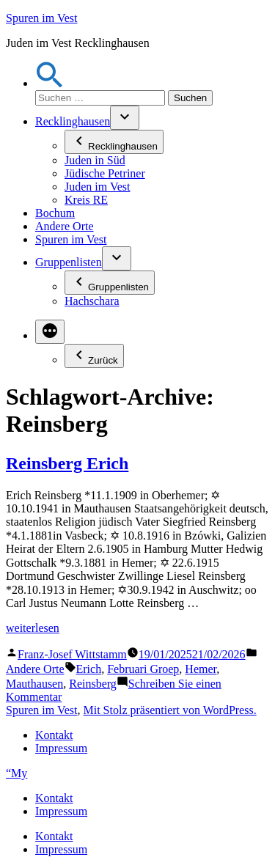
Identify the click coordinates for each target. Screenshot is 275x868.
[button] (50, 83)
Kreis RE (86, 200)
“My (16, 773)
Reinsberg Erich (67, 463)
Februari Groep (143, 669)
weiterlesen (33, 628)
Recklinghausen (73, 121)
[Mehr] (50, 332)
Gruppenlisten (69, 262)
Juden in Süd (95, 160)
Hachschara (92, 301)
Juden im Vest (97, 187)
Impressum (61, 748)
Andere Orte (65, 226)
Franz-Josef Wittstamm (72, 654)
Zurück (94, 356)
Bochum (55, 213)
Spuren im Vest (41, 18)
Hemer (201, 669)
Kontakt (54, 735)
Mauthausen (34, 684)
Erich (89, 669)
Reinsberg (93, 684)
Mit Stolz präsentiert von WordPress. (169, 710)
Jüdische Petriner (105, 173)
